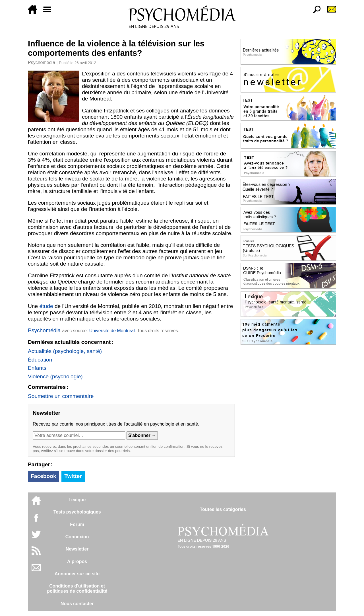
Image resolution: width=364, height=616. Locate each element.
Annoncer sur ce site (77, 574)
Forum (77, 524)
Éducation (40, 360)
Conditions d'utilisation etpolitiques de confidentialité (77, 589)
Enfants (37, 368)
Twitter (73, 476)
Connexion (77, 537)
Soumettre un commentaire (61, 396)
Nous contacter (77, 604)
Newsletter (77, 549)
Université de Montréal (112, 331)
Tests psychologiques (77, 512)
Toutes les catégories (223, 509)
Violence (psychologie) (55, 376)
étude (46, 306)
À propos (77, 561)
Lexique (77, 500)
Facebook (44, 476)
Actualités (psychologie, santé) (65, 351)
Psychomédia (42, 62)
